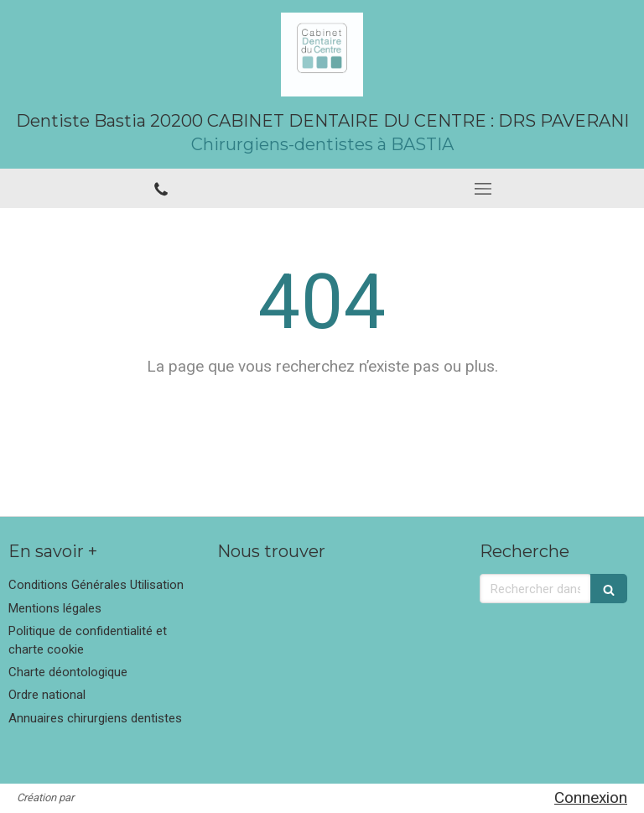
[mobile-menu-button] (483, 189)
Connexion (591, 797)
